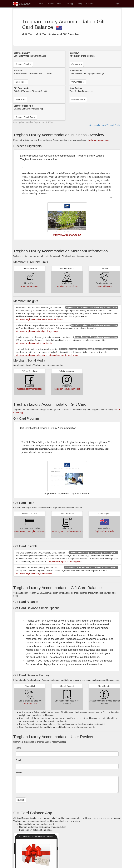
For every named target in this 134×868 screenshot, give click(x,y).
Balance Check (55, 4)
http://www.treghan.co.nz (98, 140)
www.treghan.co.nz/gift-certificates (30, 531)
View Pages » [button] (78, 82)
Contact (90, 4)
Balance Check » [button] (23, 64)
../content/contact (104, 286)
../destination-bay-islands (67, 286)
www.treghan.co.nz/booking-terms (67, 531)
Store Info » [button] (21, 82)
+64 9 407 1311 (30, 704)
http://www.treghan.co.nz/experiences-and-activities (39, 319)
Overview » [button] (77, 64)
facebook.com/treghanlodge (30, 389)
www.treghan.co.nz (30, 286)
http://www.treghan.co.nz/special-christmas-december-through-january (48, 355)
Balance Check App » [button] (25, 117)
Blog (80, 4)
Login (117, 4)
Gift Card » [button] (21, 99)
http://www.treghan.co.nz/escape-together (35, 343)
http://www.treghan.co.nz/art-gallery (65, 562)
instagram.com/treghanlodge (67, 389)
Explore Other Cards (104, 531)
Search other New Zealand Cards (105, 125)
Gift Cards (39, 4)
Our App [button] (70, 4)
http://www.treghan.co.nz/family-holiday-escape (37, 331)
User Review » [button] (78, 99)
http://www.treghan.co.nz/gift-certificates (34, 573)
